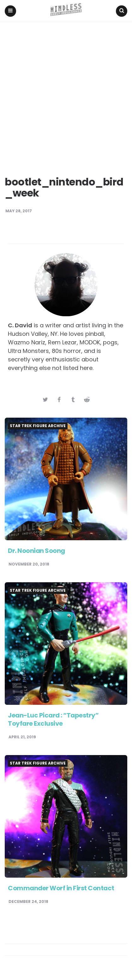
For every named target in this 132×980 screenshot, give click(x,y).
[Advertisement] (66, 91)
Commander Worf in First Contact (61, 888)
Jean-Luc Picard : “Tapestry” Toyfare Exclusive (53, 719)
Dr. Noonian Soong (36, 551)
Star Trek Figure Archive (38, 426)
